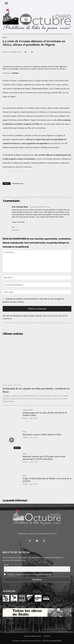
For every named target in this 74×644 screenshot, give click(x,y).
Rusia (25, 432)
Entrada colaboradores (32, 636)
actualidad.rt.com (18, 183)
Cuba (4, 385)
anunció (65, 85)
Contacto (47, 636)
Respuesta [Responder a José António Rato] (16, 230)
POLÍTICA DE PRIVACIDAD (52, 641)
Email (6, 565)
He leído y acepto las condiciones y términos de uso (29, 574)
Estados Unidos (28, 410)
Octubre (15, 73)
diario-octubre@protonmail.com (43, 534)
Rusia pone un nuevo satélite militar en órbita (42, 435)
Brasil (25, 476)
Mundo (5, 37)
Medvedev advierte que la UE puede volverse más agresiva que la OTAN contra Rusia (44, 458)
